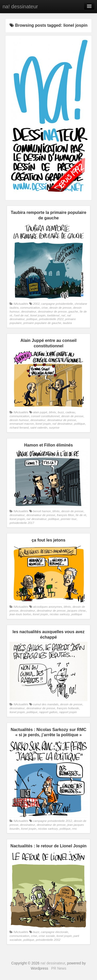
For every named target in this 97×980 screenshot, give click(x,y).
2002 (36, 304)
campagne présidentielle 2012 (53, 821)
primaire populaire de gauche (42, 323)
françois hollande (68, 708)
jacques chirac (77, 611)
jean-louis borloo (20, 614)
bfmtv (53, 412)
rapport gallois (48, 712)
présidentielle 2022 (51, 319)
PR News (59, 968)
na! (63, 315)
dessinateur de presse (52, 312)
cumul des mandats (46, 704)
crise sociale (47, 936)
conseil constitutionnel (45, 416)
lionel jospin (38, 315)
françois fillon (65, 515)
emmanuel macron (22, 424)
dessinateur (29, 312)
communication (30, 308)
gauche (73, 312)
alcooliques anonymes (48, 607)
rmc (75, 829)
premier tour (69, 519)
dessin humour (19, 420)
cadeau (70, 412)
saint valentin (39, 428)
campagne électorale (54, 932)
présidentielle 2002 (48, 940)
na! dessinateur (20, 6)
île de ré (81, 515)
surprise (54, 428)
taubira (67, 323)
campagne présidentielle (57, 304)
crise (44, 308)
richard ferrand (19, 428)
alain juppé (40, 412)
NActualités (21, 304)
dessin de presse (61, 308)
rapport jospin (68, 712)
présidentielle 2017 (22, 523)
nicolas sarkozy (60, 614)
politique (32, 319)
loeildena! (53, 315)
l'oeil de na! (21, 315)
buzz (61, 412)
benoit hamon (42, 511)
